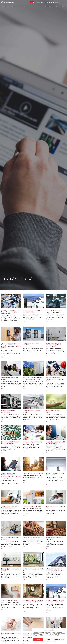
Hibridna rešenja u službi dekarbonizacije (9, 411)
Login (51, 2)
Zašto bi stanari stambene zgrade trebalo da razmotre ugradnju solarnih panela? (11, 312)
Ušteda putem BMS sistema (54, 310)
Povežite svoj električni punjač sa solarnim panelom (33, 311)
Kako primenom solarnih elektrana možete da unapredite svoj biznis (55, 379)
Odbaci (48, 639)
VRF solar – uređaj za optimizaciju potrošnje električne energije (33, 378)
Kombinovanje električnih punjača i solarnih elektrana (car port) (55, 601)
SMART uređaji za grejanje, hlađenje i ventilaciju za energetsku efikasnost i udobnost (11, 475)
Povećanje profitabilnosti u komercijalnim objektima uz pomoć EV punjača (54, 345)
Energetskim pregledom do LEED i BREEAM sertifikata (55, 443)
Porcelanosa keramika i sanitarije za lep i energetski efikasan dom (33, 601)
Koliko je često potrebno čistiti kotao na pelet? (54, 538)
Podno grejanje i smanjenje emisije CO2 (33, 570)
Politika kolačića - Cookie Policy (46, 642)
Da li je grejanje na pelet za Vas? (33, 538)
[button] (64, 630)
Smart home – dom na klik (9, 600)
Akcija (32, 2)
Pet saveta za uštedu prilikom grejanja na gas (10, 538)
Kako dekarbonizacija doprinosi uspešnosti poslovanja (10, 443)
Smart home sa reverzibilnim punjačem (10, 378)
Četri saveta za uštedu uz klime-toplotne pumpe (55, 474)
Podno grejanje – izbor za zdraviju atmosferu (11, 570)
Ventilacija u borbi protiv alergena (33, 473)
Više (2, 323)
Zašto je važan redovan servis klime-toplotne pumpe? (10, 507)
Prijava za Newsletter (41, 2)
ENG (65, 2)
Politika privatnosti (54, 642)
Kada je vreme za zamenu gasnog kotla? (55, 507)
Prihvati (38, 639)
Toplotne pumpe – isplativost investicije (32, 344)
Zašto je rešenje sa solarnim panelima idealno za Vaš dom (54, 570)
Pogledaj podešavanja (59, 639)
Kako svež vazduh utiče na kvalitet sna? (11, 634)
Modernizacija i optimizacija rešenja (53, 411)
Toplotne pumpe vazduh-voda (32, 506)
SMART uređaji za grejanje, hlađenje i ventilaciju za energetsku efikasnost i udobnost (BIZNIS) (11, 346)
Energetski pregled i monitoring (33, 442)
